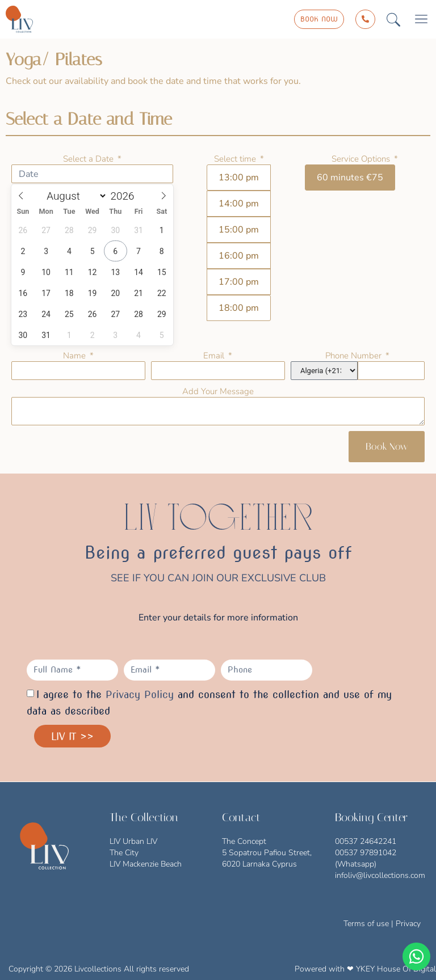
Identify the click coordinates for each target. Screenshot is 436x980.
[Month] (74, 196)
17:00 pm (239, 282)
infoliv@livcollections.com (380, 875)
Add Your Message (218, 391)
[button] (393, 20)
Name (76, 356)
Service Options (362, 159)
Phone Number (355, 356)
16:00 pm (239, 256)
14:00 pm (239, 204)
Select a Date (89, 159)
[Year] (130, 196)
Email (215, 356)
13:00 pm (239, 178)
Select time (236, 159)
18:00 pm (239, 308)
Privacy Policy (140, 694)
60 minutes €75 (350, 178)
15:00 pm (239, 230)
